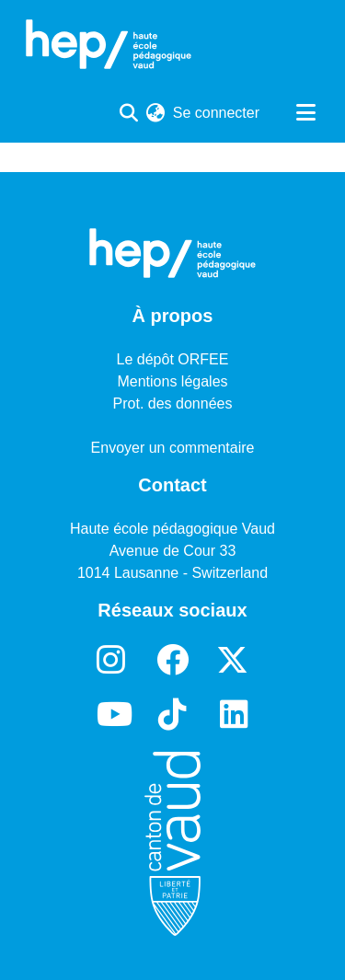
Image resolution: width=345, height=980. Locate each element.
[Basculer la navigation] (305, 113)
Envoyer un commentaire (173, 448)
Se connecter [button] (217, 113)
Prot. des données (173, 404)
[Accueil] (109, 44)
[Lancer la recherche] (129, 113)
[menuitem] (156, 113)
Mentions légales (172, 381)
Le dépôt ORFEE (173, 359)
